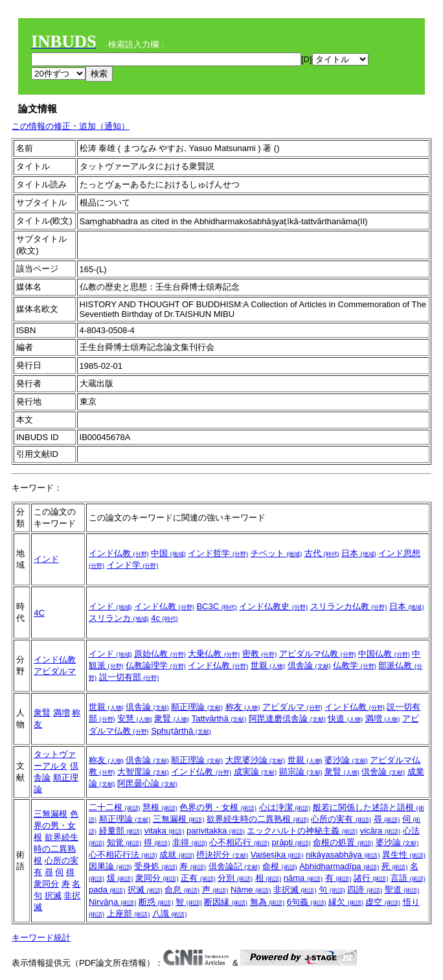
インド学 (133, 565)
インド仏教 (119, 553)
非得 (190, 842)
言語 (408, 878)
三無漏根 (51, 814)
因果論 (110, 866)
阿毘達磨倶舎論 (287, 718)
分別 (235, 878)
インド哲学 (218, 553)
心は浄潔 (285, 807)
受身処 (156, 866)
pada (107, 890)
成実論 (256, 772)
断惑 (156, 902)
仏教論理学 (156, 665)
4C (39, 613)
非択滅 (295, 890)
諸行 (371, 878)
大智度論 (143, 772)
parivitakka (216, 831)
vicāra (380, 831)
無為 (267, 902)
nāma (303, 878)
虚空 (383, 902)
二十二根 (115, 807)
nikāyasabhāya (343, 855)
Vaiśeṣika (277, 855)
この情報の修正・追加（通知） (71, 126)
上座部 (129, 914)
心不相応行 (239, 842)
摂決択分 (222, 855)
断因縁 (226, 902)
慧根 (160, 807)
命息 (182, 890)
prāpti (291, 842)
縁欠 (346, 902)
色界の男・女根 (56, 825)
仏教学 (355, 665)
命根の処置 (343, 842)
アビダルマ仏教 (318, 654)
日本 (359, 553)
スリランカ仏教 (349, 606)
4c (164, 618)
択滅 (53, 895)
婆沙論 (346, 760)
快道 (345, 718)
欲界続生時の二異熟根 (56, 849)
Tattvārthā (219, 718)
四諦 (365, 890)
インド (46, 559)
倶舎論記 (234, 866)
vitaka (165, 831)
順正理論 (197, 707)
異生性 (404, 855)
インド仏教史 (273, 606)
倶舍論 (383, 772)
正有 (198, 878)
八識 (170, 914)
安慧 (135, 718)
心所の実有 (341, 819)
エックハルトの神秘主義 (302, 831)
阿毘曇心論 (147, 783)
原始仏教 (160, 654)
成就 (177, 855)
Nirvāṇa (112, 902)
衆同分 (46, 884)
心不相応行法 (123, 855)
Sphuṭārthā (181, 731)
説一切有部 (129, 677)
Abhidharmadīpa (339, 866)
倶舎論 (309, 665)
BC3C (216, 606)
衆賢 (42, 713)
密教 (260, 654)
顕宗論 (301, 772)
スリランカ (119, 618)
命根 (280, 866)
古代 (322, 553)
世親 (268, 665)
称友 (243, 707)
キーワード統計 (41, 938)
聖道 (402, 890)
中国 (168, 553)
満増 (62, 713)
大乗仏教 (214, 654)
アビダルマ (55, 671)
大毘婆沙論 (256, 760)
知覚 (124, 842)
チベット (277, 553)
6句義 (307, 902)
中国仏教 (384, 654)
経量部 (121, 831)
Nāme (251, 890)
